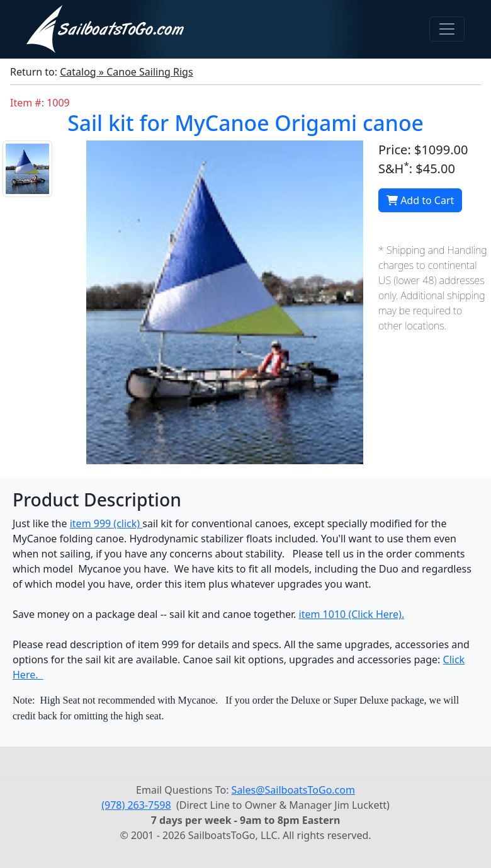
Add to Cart (420, 200)
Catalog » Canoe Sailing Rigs (126, 72)
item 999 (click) (106, 523)
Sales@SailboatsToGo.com (293, 790)
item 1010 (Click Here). (352, 614)
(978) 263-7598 (136, 805)
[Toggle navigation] (447, 29)
